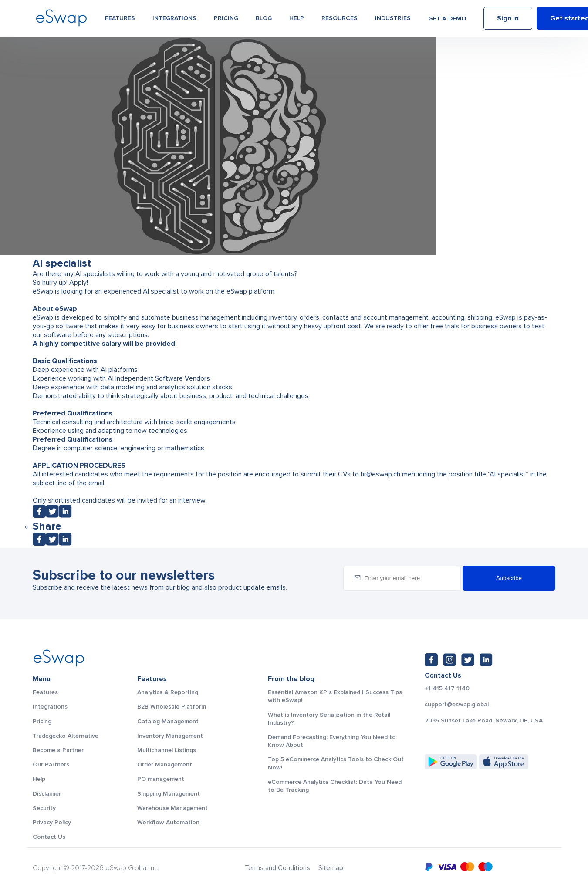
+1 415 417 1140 (447, 688)
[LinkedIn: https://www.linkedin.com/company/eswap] (486, 660)
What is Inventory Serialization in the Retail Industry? (329, 719)
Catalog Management (168, 721)
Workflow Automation (168, 822)
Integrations (174, 18)
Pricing (226, 18)
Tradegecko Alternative (66, 736)
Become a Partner (58, 750)
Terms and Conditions (277, 868)
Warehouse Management (172, 808)
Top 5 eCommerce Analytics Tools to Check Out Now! (336, 763)
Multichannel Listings (167, 750)
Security (44, 808)
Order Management (165, 764)
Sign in (508, 19)
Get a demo (447, 19)
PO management (161, 779)
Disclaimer (47, 794)
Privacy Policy (52, 822)
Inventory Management (170, 736)
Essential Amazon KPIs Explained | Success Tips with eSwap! (335, 696)
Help (297, 18)
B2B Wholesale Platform (172, 707)
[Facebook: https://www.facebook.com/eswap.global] (431, 660)
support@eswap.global (457, 705)
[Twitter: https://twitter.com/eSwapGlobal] (468, 660)
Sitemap (331, 868)
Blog (264, 18)
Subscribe (509, 578)
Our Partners (51, 764)
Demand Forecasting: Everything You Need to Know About (332, 741)
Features (120, 18)
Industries (393, 18)
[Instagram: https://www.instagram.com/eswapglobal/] (449, 660)
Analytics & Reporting (168, 692)
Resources (340, 18)
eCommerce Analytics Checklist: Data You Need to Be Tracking (335, 786)
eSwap (505, 317)
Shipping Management (169, 794)
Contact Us (49, 837)
